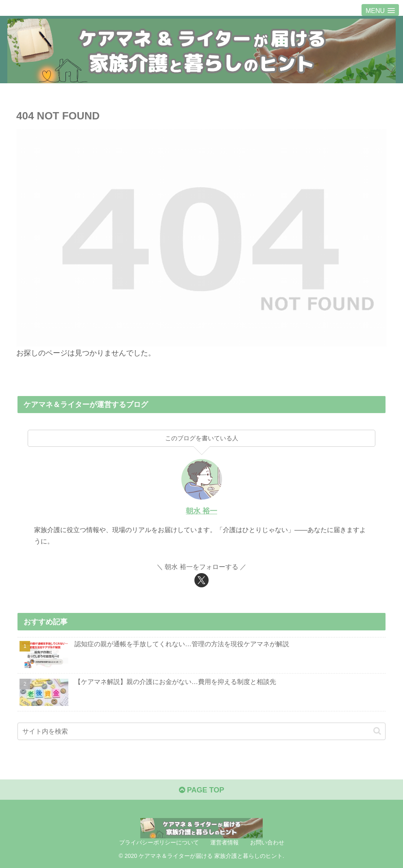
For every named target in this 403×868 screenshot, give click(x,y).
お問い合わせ (267, 842)
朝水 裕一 (201, 511)
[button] (377, 731)
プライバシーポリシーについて (159, 842)
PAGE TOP (201, 790)
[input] (201, 731)
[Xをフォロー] (201, 580)
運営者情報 (224, 842)
